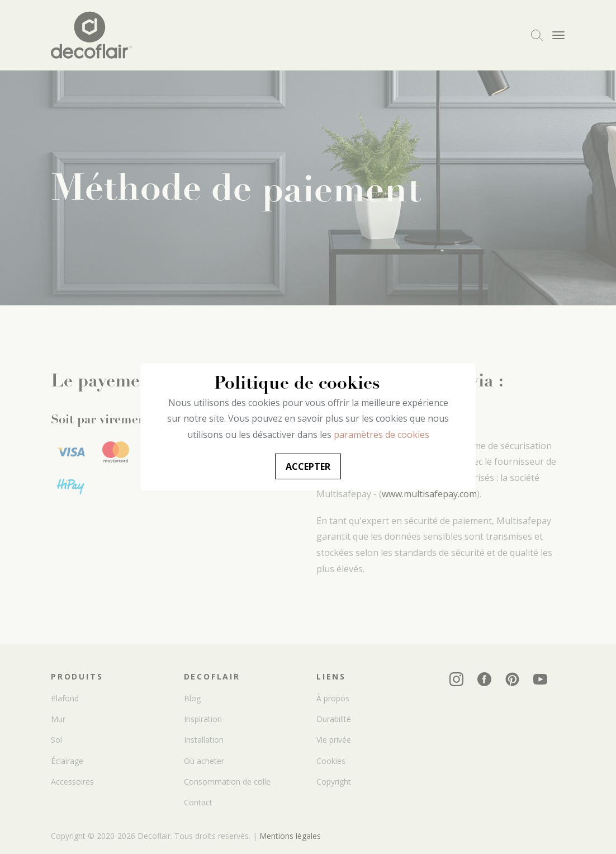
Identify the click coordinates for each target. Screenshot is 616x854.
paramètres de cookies (382, 435)
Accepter (308, 466)
